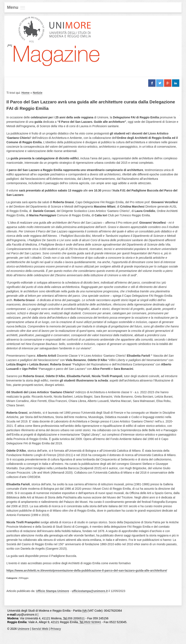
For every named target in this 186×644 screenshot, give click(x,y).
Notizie (38, 93)
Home (26, 93)
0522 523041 (92, 622)
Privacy (56, 629)
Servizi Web (40, 629)
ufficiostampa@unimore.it (90, 591)
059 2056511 (76, 618)
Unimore (23, 629)
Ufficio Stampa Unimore (53, 591)
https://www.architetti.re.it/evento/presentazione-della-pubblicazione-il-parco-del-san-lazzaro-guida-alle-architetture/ (87, 570)
